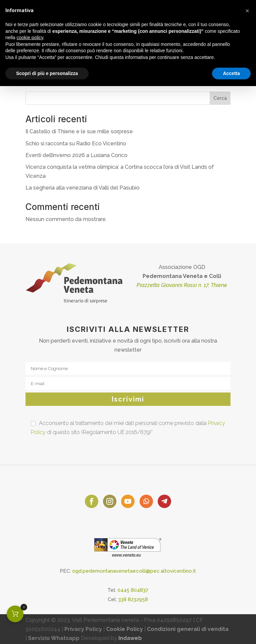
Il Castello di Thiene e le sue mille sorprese (79, 131)
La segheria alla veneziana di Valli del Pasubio (83, 188)
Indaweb (130, 638)
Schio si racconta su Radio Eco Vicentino (76, 144)
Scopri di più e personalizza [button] (47, 73)
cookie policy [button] (30, 38)
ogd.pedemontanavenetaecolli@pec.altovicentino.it (134, 571)
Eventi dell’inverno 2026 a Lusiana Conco (76, 155)
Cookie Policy (124, 629)
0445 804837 (133, 590)
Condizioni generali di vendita (188, 629)
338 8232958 (133, 599)
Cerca (220, 98)
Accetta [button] (231, 73)
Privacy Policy (83, 629)
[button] (247, 11)
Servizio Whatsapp (54, 638)
